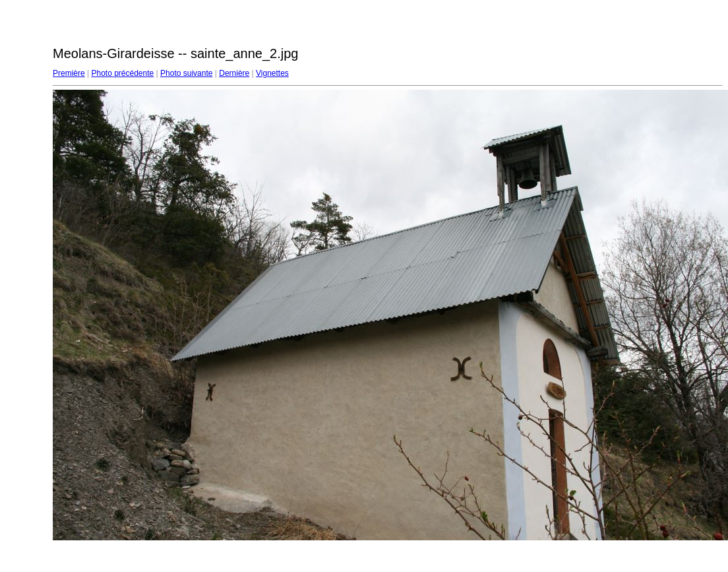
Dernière (234, 73)
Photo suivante (186, 73)
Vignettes (272, 73)
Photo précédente (122, 73)
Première (69, 73)
